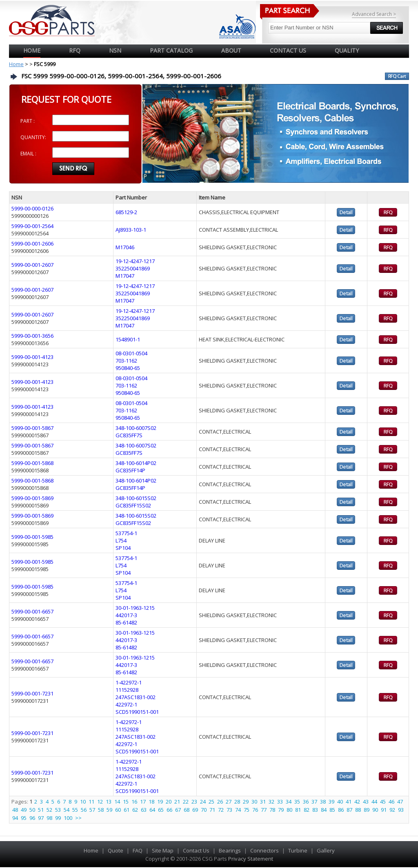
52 (49, 810)
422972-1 (126, 704)
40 (340, 802)
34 (289, 802)
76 (255, 810)
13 (109, 802)
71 (212, 810)
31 (263, 802)
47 (400, 802)
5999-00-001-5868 (32, 463)
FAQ (138, 850)
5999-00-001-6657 (32, 611)
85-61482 (126, 622)
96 (32, 818)
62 (135, 810)
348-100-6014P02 (136, 463)
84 (324, 810)
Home (32, 50)
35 (297, 802)
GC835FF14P (130, 470)
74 (238, 810)
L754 (121, 540)
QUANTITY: (33, 137)
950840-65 (128, 368)
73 (229, 810)
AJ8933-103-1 (131, 230)
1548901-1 (128, 339)
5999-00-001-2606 (32, 244)
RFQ (75, 50)
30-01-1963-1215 (135, 608)
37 (314, 802)
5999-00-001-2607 (32, 265)
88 (358, 810)
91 (384, 810)
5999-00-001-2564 (32, 226)
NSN (115, 50)
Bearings (230, 850)
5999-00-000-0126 (32, 208)
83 (315, 810)
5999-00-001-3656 (32, 336)
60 (118, 810)
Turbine (298, 850)
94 (15, 818)
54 (67, 810)
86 (341, 810)
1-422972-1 (129, 682)
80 (289, 810)
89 (367, 810)
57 (92, 810)
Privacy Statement (250, 859)
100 (68, 818)
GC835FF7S (129, 435)
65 (161, 810)
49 (24, 810)
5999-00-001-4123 (32, 357)
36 (306, 802)
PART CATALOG (171, 50)
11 (91, 802)
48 (15, 810)
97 (41, 818)
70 (204, 810)
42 (357, 802)
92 (392, 810)
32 (271, 802)
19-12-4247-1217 (135, 261)
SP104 (123, 548)
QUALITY (347, 50)
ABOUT (231, 50)
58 (101, 810)
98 (49, 818)
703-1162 (126, 361)
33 (280, 802)
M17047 (125, 276)
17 (143, 802)
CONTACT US (288, 50)
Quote (116, 850)
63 (144, 810)
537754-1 (126, 533)
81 (298, 810)
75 (247, 810)
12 (100, 802)
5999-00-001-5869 (32, 498)
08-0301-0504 (131, 353)
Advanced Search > (374, 14)
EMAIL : (28, 154)
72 (221, 810)
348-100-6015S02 (136, 498)
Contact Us (196, 850)
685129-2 (126, 212)
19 (160, 802)
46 (391, 802)
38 (323, 802)
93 (401, 810)
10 (83, 802)
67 (178, 810)
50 (32, 810)
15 (126, 802)
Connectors (265, 850)
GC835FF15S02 (133, 505)
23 (194, 802)
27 (229, 802)
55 (75, 810)
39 (331, 802)
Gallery (326, 850)
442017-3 (126, 615)
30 (254, 802)
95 (24, 818)
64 (152, 810)
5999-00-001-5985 (32, 537)
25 (211, 802)
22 (186, 802)
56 (84, 810)
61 (127, 810)
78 (272, 810)
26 (220, 802)
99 (58, 818)
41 (349, 802)
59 (109, 810)
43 (366, 802)
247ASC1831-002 (136, 697)
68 (187, 810)
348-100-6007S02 (136, 428)
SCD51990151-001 (137, 712)
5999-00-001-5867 (32, 428)
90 (375, 810)
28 (237, 802)
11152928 (127, 690)
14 (117, 802)
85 (332, 810)
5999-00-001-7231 (32, 693)
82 (307, 810)
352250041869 (133, 268)
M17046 (125, 247)
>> (78, 818)
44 (374, 802)
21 (177, 802)
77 (264, 810)
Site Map (163, 850)
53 (58, 810)
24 (203, 802)
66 (169, 810)
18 (151, 802)
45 (383, 802)
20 (169, 802)
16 (134, 802)
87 (349, 810)
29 (246, 802)
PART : (28, 121)
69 (195, 810)
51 (41, 810)
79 (281, 810)
